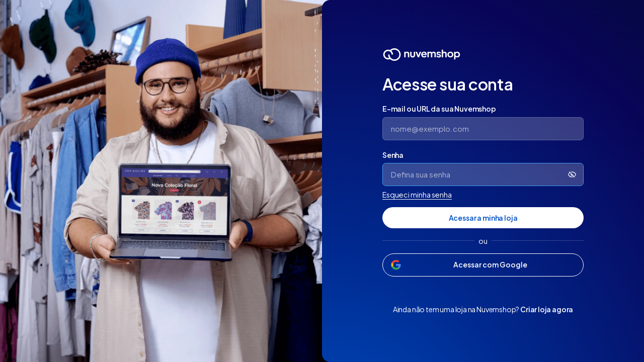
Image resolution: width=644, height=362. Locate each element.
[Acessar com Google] (483, 265)
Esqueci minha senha (417, 195)
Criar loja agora (547, 309)
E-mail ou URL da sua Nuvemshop (439, 109)
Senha (393, 155)
